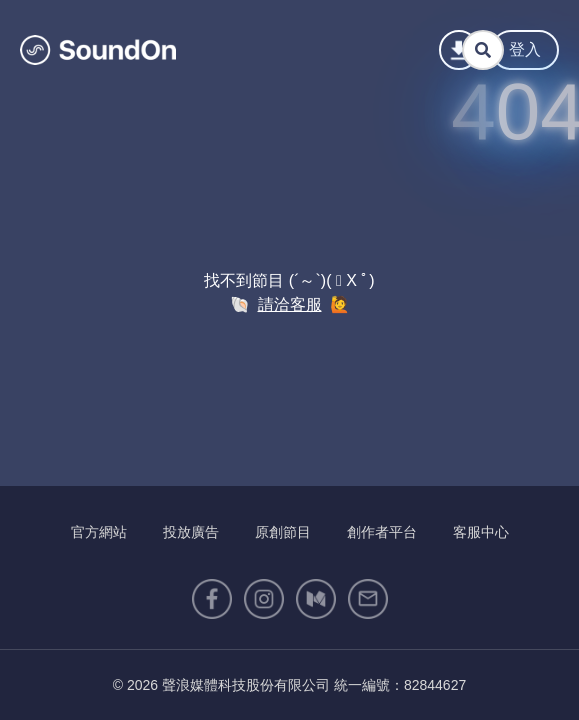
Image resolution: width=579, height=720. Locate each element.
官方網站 (99, 532)
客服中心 (481, 532)
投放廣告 (191, 532)
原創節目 (283, 532)
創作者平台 (382, 532)
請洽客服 (290, 304)
